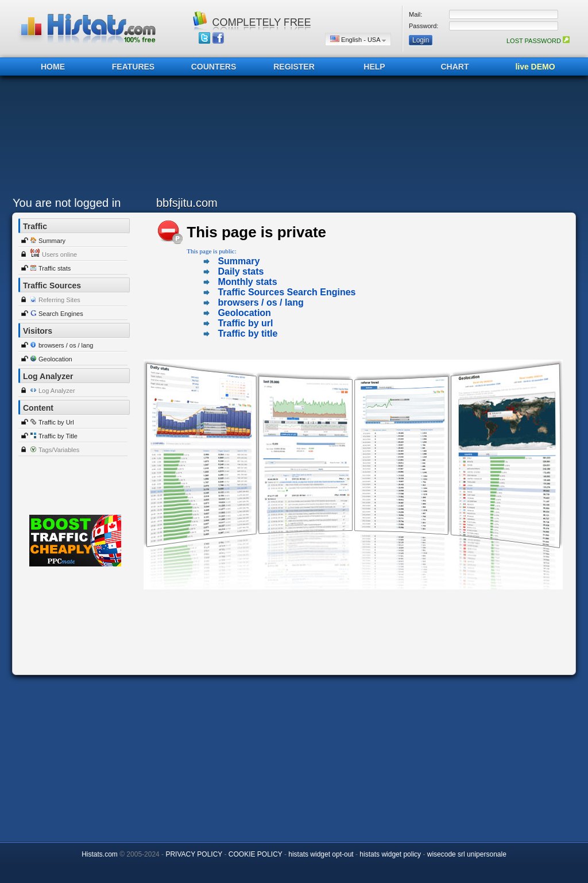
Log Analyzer (57, 391)
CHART (455, 67)
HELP (374, 67)
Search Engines (61, 314)
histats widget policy (390, 854)
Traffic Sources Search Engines (287, 292)
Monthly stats (247, 282)
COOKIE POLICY (256, 854)
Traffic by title (247, 333)
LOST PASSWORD (538, 41)
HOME (53, 67)
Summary (52, 241)
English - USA (358, 39)
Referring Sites (59, 300)
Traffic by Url (56, 422)
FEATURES (133, 67)
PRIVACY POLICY (194, 854)
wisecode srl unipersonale (467, 854)
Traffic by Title (58, 436)
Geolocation (55, 359)
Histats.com (100, 854)
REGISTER (294, 67)
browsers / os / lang (66, 345)
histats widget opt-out (321, 854)
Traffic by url (245, 323)
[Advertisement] (291, 139)
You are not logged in (67, 203)
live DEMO (535, 67)
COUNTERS (214, 67)
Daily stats (241, 271)
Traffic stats (55, 268)
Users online (59, 255)
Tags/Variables (59, 450)
